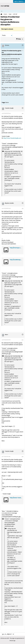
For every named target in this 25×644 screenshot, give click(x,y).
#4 (22, 340)
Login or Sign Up (19, 1)
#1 (23, 51)
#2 (23, 114)
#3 (23, 209)
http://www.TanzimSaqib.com (12, 138)
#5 (23, 457)
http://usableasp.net (16, 260)
